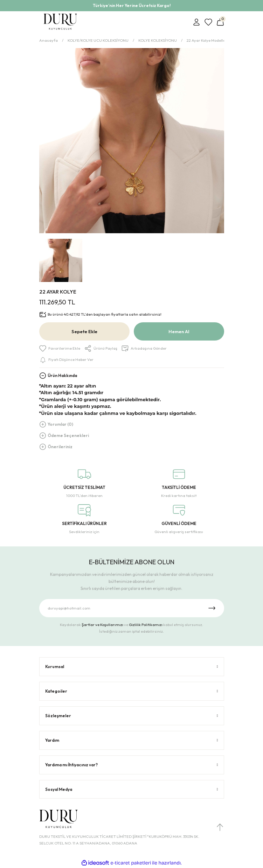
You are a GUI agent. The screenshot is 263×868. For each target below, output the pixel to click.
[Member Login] (196, 22)
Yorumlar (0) (60, 424)
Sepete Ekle (84, 331)
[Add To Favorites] (60, 348)
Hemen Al (179, 331)
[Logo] (60, 22)
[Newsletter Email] (132, 608)
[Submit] (212, 608)
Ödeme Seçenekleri (68, 435)
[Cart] (220, 22)
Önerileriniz (60, 447)
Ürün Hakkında (62, 375)
